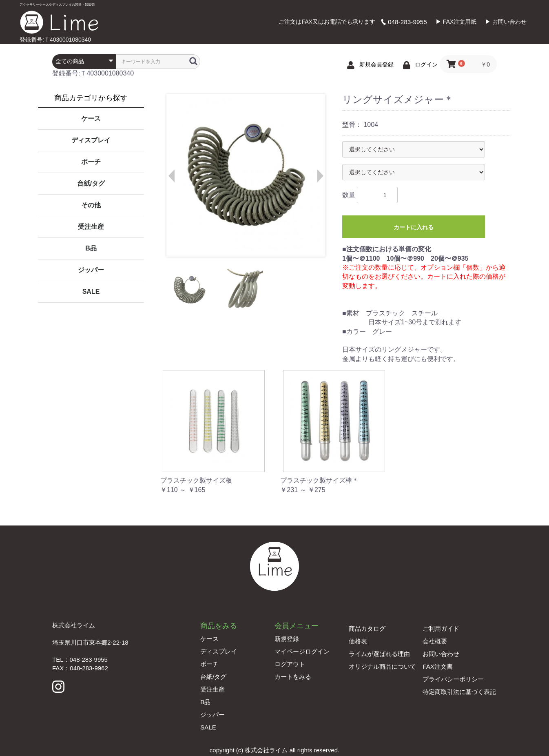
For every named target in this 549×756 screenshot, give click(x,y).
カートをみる (293, 677)
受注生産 (91, 227)
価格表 (358, 641)
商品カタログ (367, 629)
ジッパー (91, 270)
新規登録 (287, 639)
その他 (91, 205)
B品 (91, 248)
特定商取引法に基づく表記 (459, 692)
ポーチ (91, 162)
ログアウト (290, 664)
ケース (91, 119)
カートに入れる (414, 227)
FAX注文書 (437, 666)
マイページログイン (302, 651)
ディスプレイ (91, 140)
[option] (246, 175)
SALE (91, 292)
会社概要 (435, 641)
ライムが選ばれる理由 (379, 654)
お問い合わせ (441, 654)
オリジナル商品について (382, 666)
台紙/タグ (91, 183)
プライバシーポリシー (453, 679)
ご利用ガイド (441, 629)
